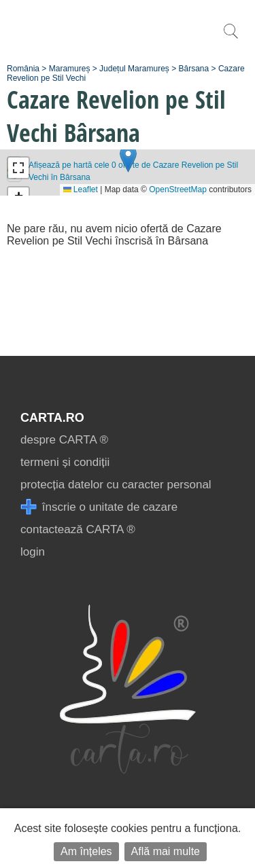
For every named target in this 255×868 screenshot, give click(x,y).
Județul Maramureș (134, 69)
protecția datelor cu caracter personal (116, 485)
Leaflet (81, 189)
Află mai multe (166, 851)
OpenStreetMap (178, 189)
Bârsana (194, 69)
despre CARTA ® (64, 440)
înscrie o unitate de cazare (99, 507)
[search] (231, 38)
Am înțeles (86, 851)
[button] (128, 159)
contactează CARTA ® (78, 529)
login (33, 552)
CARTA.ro (52, 418)
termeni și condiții (65, 462)
